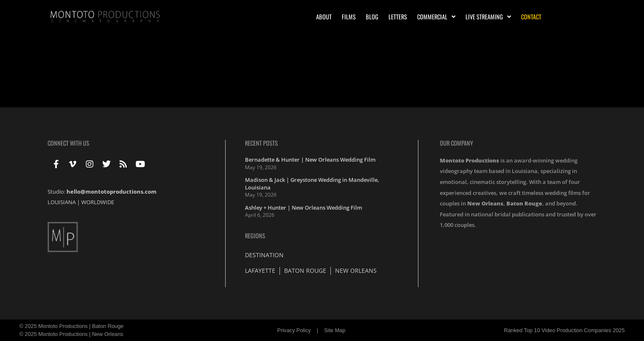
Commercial (436, 17)
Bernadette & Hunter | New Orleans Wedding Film (310, 160)
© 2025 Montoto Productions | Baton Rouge (72, 326)
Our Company (456, 143)
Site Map (335, 330)
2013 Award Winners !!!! (53, 73)
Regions (255, 236)
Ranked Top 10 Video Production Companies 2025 (564, 330)
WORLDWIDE (98, 202)
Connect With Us (68, 143)
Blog (372, 17)
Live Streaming (488, 17)
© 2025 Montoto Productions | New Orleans (71, 334)
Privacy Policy (294, 330)
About (324, 17)
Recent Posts (261, 143)
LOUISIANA (62, 202)
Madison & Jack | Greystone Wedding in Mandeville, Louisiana (312, 184)
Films (349, 17)
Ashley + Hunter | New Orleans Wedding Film (303, 208)
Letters (398, 17)
